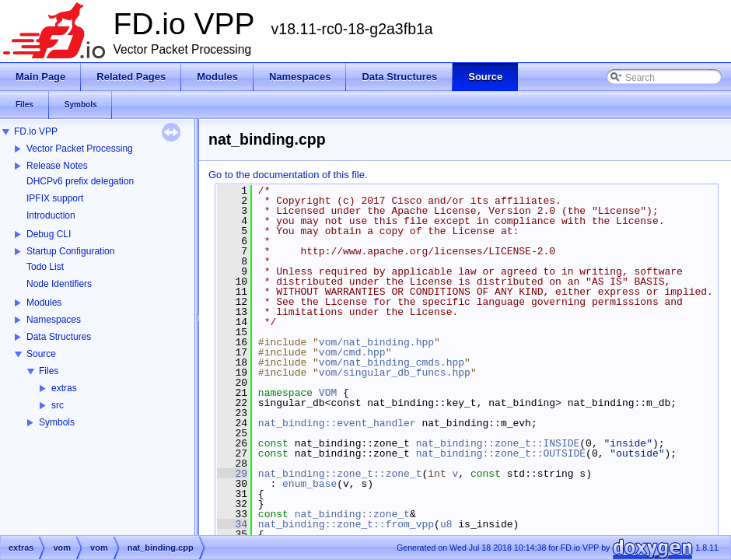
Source (41, 354)
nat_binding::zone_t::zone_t (340, 474)
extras (64, 388)
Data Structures (59, 337)
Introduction (51, 215)
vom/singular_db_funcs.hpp (395, 373)
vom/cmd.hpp (352, 352)
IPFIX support (55, 198)
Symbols (57, 422)
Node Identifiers (59, 284)
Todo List (45, 267)
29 (232, 474)
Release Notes (57, 166)
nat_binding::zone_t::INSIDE (498, 443)
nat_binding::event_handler (337, 423)
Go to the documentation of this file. (288, 175)
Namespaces (54, 320)
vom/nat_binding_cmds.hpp (392, 362)
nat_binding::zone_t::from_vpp (346, 524)
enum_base (310, 484)
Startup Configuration (70, 251)
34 (232, 524)
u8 (446, 524)
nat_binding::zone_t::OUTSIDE (501, 453)
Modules (44, 303)
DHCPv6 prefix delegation (80, 181)
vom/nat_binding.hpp (376, 342)
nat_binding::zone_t (352, 514)
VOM (328, 393)
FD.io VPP (36, 131)
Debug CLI (49, 234)
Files (49, 371)
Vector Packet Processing (80, 149)
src (58, 405)
